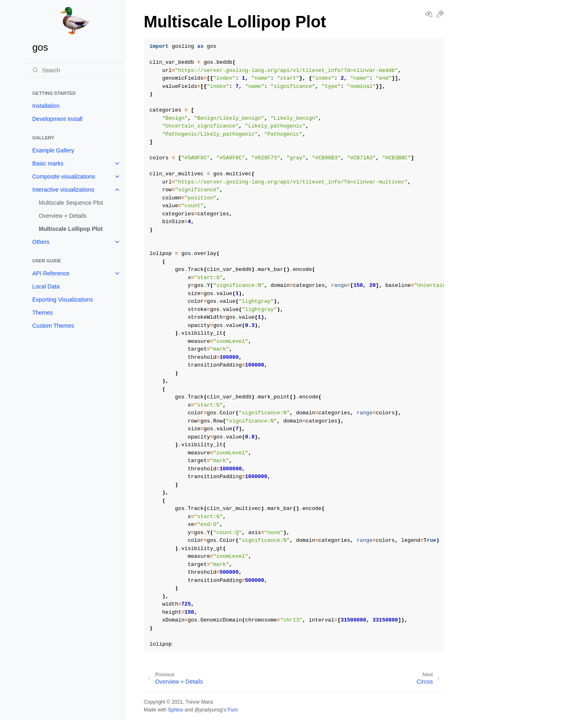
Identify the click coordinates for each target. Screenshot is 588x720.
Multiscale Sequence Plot (71, 203)
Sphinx (175, 710)
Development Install (57, 119)
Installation (46, 106)
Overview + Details (63, 216)
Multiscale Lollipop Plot (71, 229)
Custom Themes (53, 326)
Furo (233, 710)
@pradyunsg (209, 710)
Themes (43, 313)
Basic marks (48, 163)
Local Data (46, 286)
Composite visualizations (64, 177)
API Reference (51, 273)
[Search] (75, 70)
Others (41, 242)
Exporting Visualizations (62, 300)
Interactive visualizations (63, 190)
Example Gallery (53, 150)
